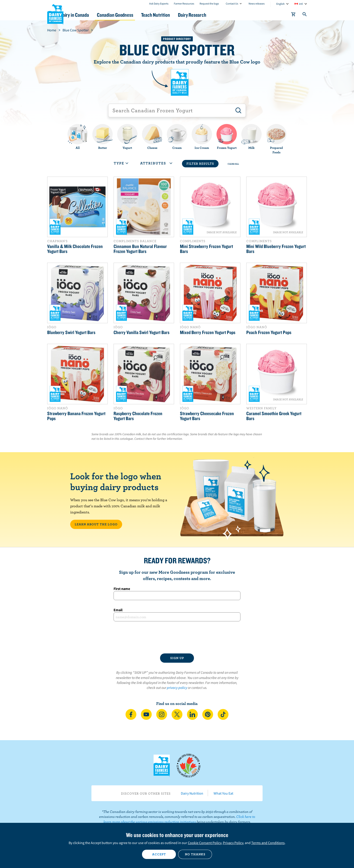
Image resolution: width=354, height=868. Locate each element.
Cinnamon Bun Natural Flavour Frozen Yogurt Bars (140, 249)
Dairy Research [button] (219, 15)
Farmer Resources (184, 4)
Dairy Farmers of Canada (55, 14)
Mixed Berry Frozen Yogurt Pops (208, 332)
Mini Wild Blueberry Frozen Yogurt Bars (276, 249)
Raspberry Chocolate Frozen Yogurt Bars (138, 416)
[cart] (293, 15)
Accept (159, 854)
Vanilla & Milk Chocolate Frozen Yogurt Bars (75, 249)
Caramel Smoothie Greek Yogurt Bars (274, 416)
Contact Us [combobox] (232, 4)
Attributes (156, 163)
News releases (257, 4)
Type (121, 163)
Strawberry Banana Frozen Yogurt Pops (76, 416)
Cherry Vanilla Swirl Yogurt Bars (142, 332)
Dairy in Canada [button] (90, 15)
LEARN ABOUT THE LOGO (96, 524)
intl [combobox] (301, 4)
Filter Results (200, 164)
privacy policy (177, 688)
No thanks (195, 854)
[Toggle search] (305, 15)
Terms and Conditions (268, 843)
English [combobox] (281, 4)
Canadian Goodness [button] (134, 15)
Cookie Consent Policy (205, 843)
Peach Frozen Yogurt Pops (269, 332)
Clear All (233, 164)
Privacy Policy (233, 843)
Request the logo (209, 4)
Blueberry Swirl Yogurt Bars (71, 332)
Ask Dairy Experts (159, 4)
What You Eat (223, 793)
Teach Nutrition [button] (179, 15)
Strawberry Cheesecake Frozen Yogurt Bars (207, 416)
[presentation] (177, 637)
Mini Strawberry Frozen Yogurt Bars (206, 249)
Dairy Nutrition (192, 793)
